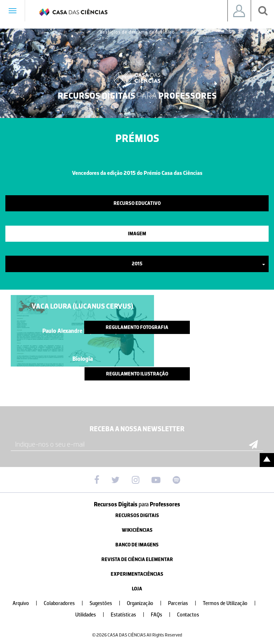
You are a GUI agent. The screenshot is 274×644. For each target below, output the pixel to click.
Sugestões (108, 603)
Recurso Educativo (137, 203)
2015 (199, 264)
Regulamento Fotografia (137, 327)
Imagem (137, 234)
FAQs (164, 615)
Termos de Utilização (232, 603)
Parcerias (185, 603)
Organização (147, 603)
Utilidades (93, 615)
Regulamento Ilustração (137, 374)
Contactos (188, 615)
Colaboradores (66, 603)
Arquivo (28, 603)
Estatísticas (130, 615)
